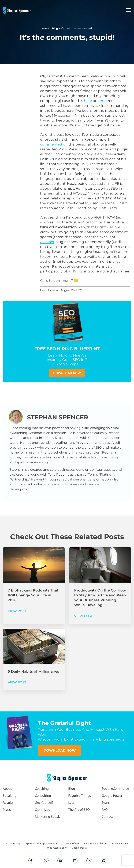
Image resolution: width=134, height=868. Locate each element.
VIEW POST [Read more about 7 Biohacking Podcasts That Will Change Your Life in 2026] (17, 611)
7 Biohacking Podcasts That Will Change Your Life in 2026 (33, 595)
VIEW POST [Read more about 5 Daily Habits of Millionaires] (17, 682)
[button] (81, 10)
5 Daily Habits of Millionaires (33, 671)
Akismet (47, 242)
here (88, 101)
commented (51, 144)
